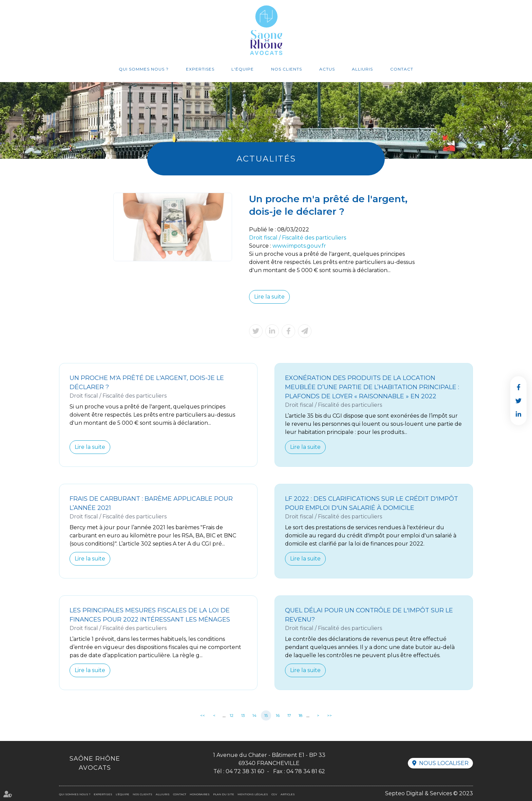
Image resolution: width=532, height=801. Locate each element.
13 (243, 715)
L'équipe (243, 69)
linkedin (518, 414)
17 (289, 715)
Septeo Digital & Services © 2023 (429, 793)
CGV (274, 794)
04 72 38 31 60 (245, 771)
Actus (327, 69)
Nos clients (287, 69)
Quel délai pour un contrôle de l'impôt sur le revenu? (369, 615)
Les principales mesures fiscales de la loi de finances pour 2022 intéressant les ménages (150, 615)
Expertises (200, 69)
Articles (288, 794)
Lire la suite (269, 297)
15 (266, 715)
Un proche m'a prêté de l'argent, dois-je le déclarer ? (147, 383)
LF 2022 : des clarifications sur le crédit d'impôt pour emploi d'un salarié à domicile (372, 503)
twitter (518, 401)
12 (232, 715)
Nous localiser (444, 763)
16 (278, 715)
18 (301, 715)
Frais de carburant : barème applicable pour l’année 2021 (151, 503)
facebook (518, 387)
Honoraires (200, 794)
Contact (402, 69)
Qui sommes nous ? (144, 69)
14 (254, 715)
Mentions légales (253, 794)
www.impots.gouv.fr (299, 246)
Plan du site (224, 794)
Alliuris (362, 69)
